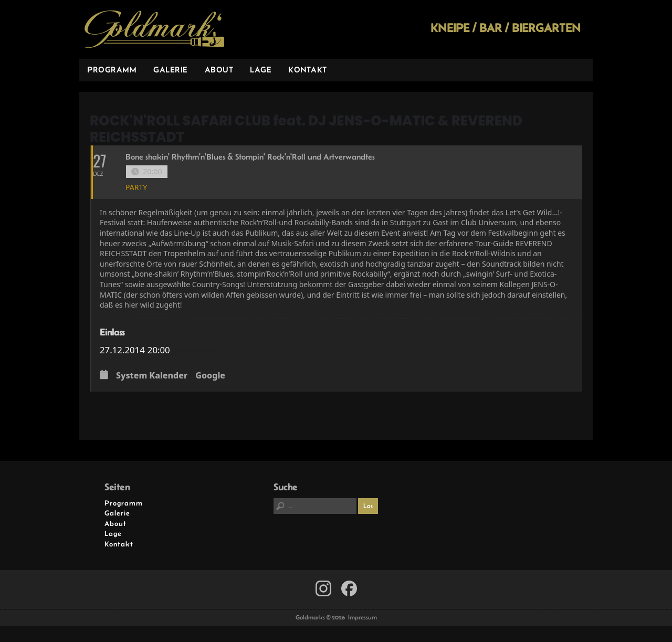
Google (210, 376)
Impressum (363, 617)
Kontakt (308, 70)
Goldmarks (154, 29)
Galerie (171, 70)
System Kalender (152, 376)
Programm (112, 70)
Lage (261, 70)
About (219, 70)
